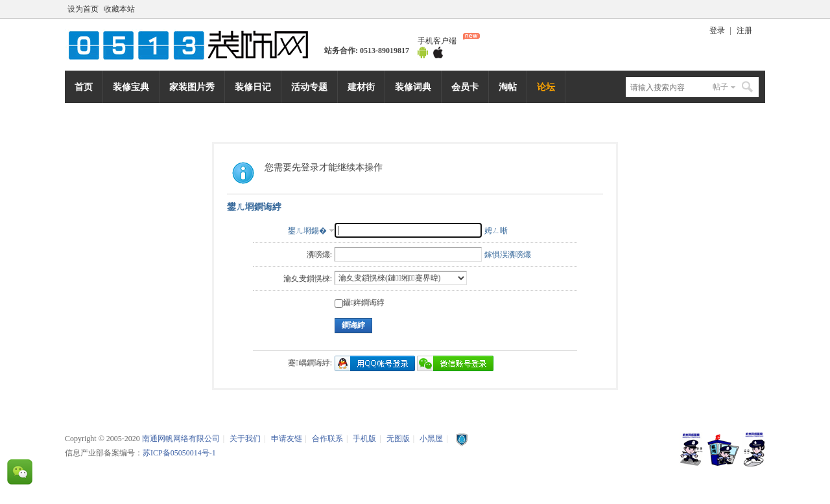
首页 (84, 87)
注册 (744, 30)
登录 (717, 30)
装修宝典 (131, 87)
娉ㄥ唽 (496, 231)
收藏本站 (119, 9)
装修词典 (413, 87)
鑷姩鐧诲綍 (360, 303)
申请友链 (287, 439)
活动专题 (309, 87)
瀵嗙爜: (319, 255)
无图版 (398, 439)
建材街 (361, 87)
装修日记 (253, 87)
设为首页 (83, 9)
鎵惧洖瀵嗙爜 (508, 255)
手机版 (364, 439)
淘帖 (508, 87)
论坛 (546, 87)
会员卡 (465, 87)
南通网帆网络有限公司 (195, 45)
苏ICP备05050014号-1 (179, 453)
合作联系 (327, 439)
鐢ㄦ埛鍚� (307, 231)
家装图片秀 (192, 87)
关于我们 (245, 439)
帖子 (720, 87)
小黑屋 (431, 439)
